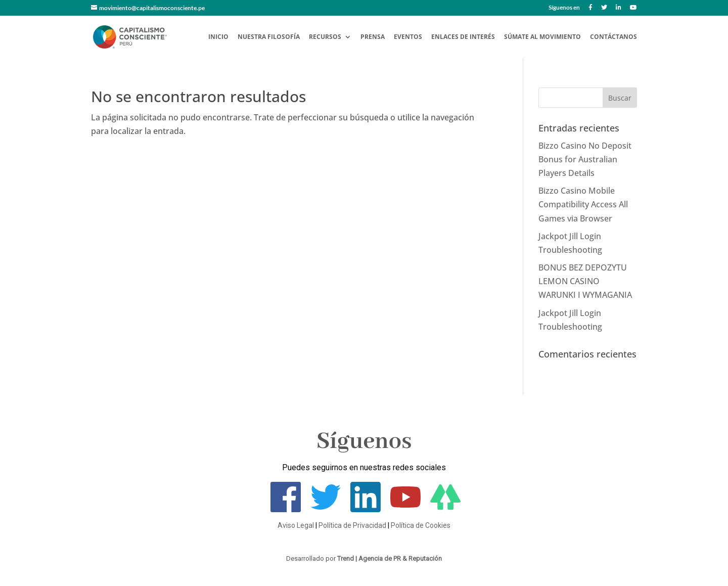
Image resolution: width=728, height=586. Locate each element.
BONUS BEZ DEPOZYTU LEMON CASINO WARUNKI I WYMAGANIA (585, 281)
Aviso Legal (296, 525)
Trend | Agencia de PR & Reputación (390, 558)
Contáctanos (613, 37)
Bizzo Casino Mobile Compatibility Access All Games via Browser (583, 204)
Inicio (218, 37)
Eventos (408, 37)
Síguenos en (564, 8)
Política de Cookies (421, 525)
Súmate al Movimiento (542, 37)
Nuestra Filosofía (269, 37)
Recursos (325, 37)
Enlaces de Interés (463, 37)
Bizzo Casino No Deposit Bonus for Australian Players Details (585, 159)
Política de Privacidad (352, 525)
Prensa (373, 37)
